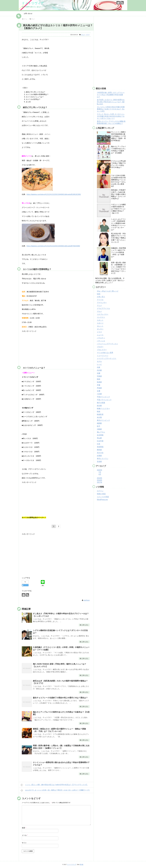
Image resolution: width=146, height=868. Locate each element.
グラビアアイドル (103, 308)
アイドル (100, 300)
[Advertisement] (39, 348)
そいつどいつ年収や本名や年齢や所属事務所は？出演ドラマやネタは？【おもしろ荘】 (111, 109)
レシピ (99, 364)
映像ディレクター (103, 409)
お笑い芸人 (101, 297)
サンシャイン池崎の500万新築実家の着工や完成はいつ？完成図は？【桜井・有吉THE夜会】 (118, 136)
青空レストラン (103, 459)
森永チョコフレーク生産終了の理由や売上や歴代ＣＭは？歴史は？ (60, 698)
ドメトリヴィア (33, 3)
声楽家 (99, 388)
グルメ (83, 35)
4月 (100, 474)
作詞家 (99, 370)
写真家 (99, 376)
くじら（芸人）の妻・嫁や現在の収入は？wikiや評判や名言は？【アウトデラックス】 (54, 785)
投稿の (101, 494)
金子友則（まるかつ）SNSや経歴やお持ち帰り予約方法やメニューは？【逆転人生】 (111, 102)
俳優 (99, 373)
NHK (99, 294)
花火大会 (100, 453)
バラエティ (101, 338)
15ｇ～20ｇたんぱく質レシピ (108, 291)
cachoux (87, 600)
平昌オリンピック (103, 397)
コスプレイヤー (103, 314)
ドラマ (88, 35)
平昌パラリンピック (104, 400)
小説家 (99, 394)
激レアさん (101, 432)
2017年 (100, 482)
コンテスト (101, 317)
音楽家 (99, 462)
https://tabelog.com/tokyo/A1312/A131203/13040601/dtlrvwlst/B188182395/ (54, 194)
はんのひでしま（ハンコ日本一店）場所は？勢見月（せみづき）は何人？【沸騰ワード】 (55, 790)
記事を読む (85, 625)
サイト (24, 843)
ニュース (100, 335)
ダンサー (100, 329)
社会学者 (100, 441)
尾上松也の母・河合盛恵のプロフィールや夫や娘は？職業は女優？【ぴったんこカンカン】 (118, 238)
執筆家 (99, 382)
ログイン (100, 491)
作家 (99, 367)
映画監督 (100, 414)
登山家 (99, 438)
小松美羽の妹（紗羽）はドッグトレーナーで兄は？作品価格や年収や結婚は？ (111, 95)
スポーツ (100, 323)
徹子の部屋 (101, 403)
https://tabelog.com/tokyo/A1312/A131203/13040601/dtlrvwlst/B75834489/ (53, 246)
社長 (99, 444)
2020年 (100, 470)
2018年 (100, 480)
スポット (100, 320)
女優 (99, 391)
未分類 (99, 417)
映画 (99, 411)
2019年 (100, 478)
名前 (24, 828)
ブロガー (100, 347)
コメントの (103, 497)
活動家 (99, 429)
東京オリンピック (103, 420)
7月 (100, 472)
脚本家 (99, 450)
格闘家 (99, 423)
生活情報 (100, 435)
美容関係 (100, 447)
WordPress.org (102, 500)
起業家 (99, 456)
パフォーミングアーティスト (107, 344)
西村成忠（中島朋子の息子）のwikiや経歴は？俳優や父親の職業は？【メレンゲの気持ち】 (118, 194)
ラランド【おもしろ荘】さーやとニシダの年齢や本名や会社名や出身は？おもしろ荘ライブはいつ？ (111, 116)
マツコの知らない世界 (105, 353)
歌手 (99, 426)
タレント (100, 326)
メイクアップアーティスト (107, 358)
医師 (99, 379)
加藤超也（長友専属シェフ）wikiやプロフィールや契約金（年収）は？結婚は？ (118, 252)
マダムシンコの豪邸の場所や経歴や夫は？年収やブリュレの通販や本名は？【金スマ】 (118, 209)
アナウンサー (102, 303)
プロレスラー (102, 350)
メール (25, 835)
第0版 (81, 864)
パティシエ (101, 341)
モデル (99, 361)
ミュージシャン (103, 356)
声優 (99, 385)
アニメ (99, 306)
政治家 (99, 406)
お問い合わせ (28, 13)
